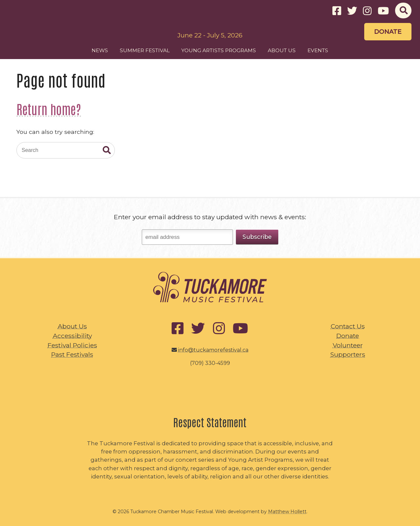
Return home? (49, 109)
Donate (388, 32)
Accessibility (72, 336)
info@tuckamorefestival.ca (213, 350)
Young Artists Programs (219, 50)
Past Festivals (72, 354)
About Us (282, 50)
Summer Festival (145, 50)
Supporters (348, 354)
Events (318, 50)
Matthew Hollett (287, 512)
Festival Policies (72, 345)
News (100, 50)
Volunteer (348, 345)
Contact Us (348, 326)
